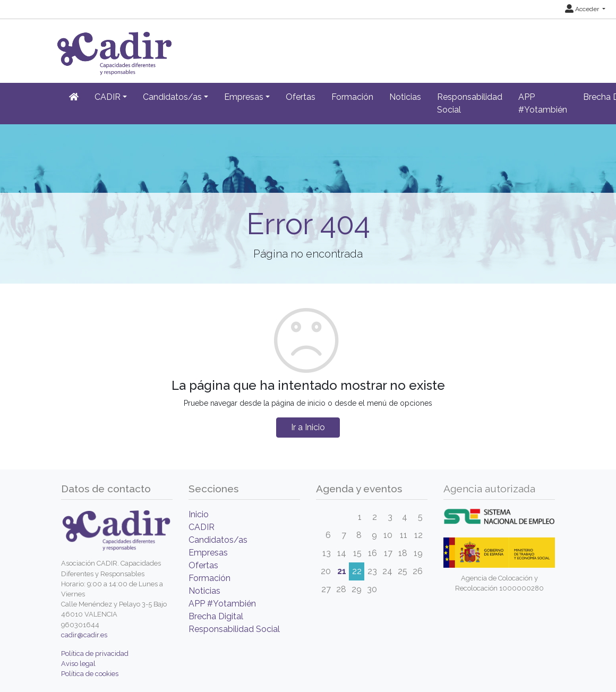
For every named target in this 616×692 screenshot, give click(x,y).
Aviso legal (78, 664)
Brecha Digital (216, 616)
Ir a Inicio (308, 427)
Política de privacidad (95, 653)
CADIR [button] (108, 97)
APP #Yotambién (543, 103)
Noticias (405, 97)
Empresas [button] (244, 97)
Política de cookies (90, 674)
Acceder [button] (583, 9)
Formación (352, 97)
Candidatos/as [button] (172, 97)
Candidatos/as (218, 540)
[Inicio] (74, 97)
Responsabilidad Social (470, 103)
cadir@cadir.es (84, 635)
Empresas (208, 553)
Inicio (199, 514)
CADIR (202, 527)
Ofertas (301, 97)
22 (357, 571)
